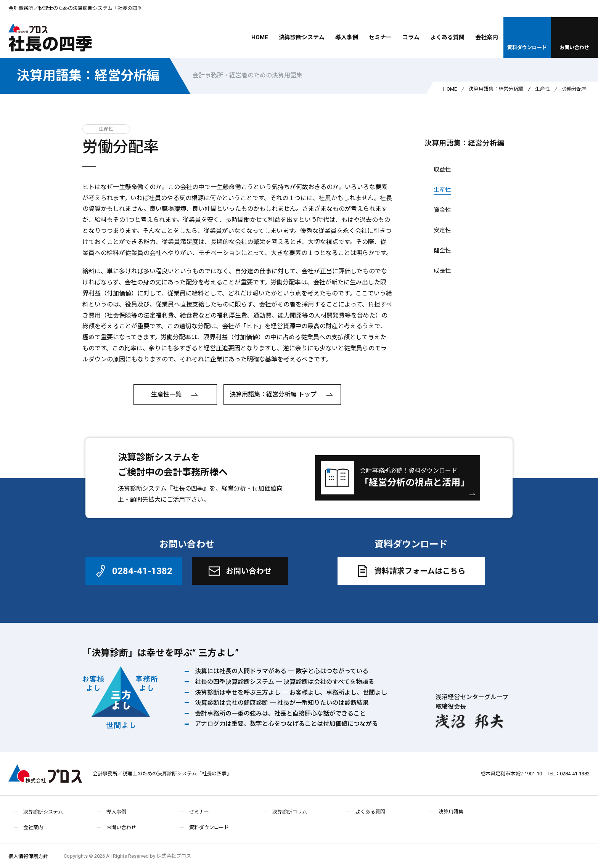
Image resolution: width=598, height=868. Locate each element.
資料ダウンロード (527, 37)
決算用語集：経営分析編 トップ (282, 395)
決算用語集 (451, 812)
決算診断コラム (290, 812)
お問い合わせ (574, 37)
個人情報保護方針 (28, 856)
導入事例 (347, 37)
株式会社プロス (45, 774)
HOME (260, 37)
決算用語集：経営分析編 (88, 75)
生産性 (543, 89)
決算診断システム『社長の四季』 (164, 489)
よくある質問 (447, 37)
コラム (411, 37)
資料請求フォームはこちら (410, 571)
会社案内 (487, 37)
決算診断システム (302, 37)
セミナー (380, 37)
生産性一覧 (175, 395)
